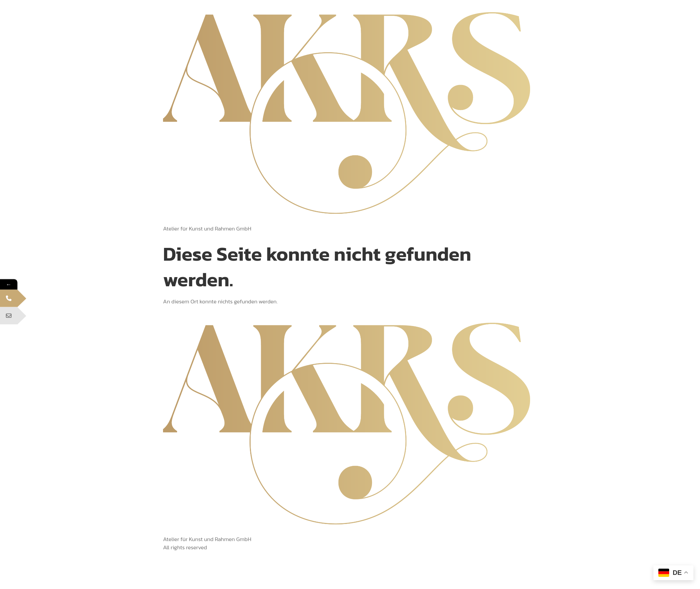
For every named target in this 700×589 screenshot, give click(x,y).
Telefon (18, 302)
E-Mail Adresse (19, 320)
